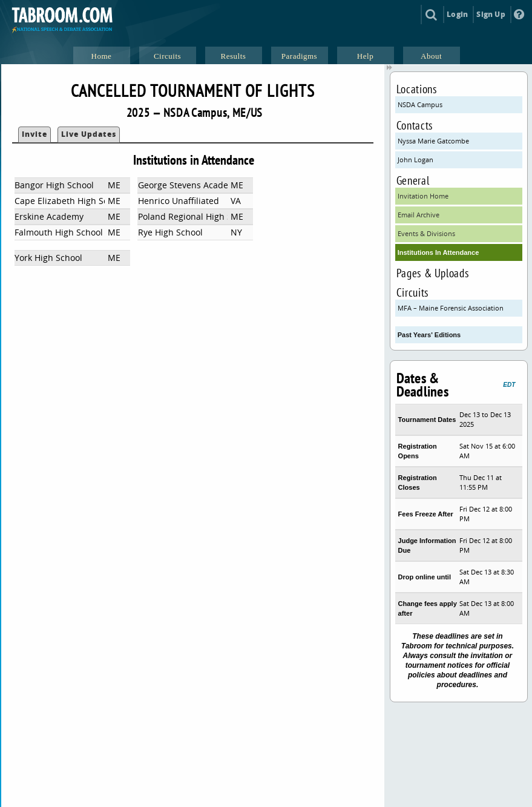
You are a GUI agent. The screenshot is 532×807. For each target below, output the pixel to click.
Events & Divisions (426, 233)
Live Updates (89, 134)
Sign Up (491, 14)
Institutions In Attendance (438, 252)
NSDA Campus (420, 104)
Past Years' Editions (429, 335)
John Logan (415, 160)
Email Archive (419, 215)
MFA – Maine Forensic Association (451, 308)
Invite (34, 134)
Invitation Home (423, 196)
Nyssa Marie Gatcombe (433, 141)
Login (457, 14)
